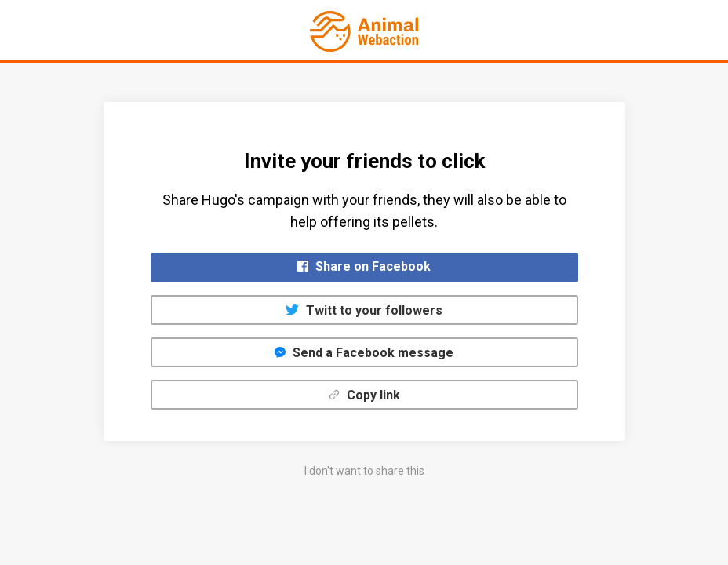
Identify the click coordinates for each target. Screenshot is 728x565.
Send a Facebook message (364, 353)
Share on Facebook (364, 266)
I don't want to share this (364, 471)
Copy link (364, 395)
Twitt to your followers (364, 310)
